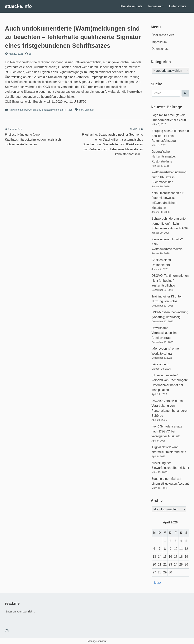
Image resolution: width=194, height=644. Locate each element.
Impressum (156, 6)
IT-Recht (69, 110)
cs (30, 54)
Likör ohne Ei (161, 364)
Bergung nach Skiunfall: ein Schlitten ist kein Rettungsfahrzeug (170, 136)
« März (156, 583)
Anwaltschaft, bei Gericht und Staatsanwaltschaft (36, 110)
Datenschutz (178, 6)
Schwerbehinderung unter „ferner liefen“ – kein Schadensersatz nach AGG (170, 223)
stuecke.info (18, 6)
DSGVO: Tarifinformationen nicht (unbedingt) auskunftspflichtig (170, 281)
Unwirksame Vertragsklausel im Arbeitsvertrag (164, 333)
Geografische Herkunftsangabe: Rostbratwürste (164, 157)
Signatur (89, 110)
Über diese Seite (131, 6)
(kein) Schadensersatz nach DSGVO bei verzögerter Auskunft (167, 431)
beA (81, 110)
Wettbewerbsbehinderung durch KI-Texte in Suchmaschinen (169, 177)
